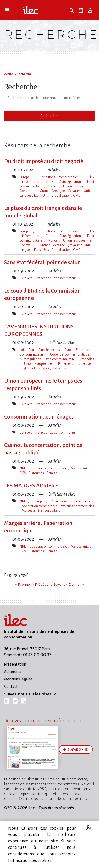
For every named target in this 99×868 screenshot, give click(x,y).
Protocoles (86, 359)
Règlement (28, 368)
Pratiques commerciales (77, 506)
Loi (22, 350)
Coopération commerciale (49, 468)
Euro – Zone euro (79, 350)
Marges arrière (82, 468)
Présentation (15, 664)
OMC (77, 195)
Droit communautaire (60, 359)
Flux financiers (50, 350)
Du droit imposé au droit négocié (44, 161)
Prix (32, 350)
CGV (23, 473)
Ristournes (37, 473)
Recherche (24, 74)
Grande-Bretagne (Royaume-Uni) (66, 191)
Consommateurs (33, 354)
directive (86, 364)
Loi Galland (53, 511)
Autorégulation (71, 182)
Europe (26, 177)
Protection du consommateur (55, 278)
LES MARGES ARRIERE (31, 486)
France (54, 186)
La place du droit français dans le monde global (43, 212)
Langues (26, 195)
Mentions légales (18, 679)
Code (50, 182)
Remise (52, 473)
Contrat (26, 191)
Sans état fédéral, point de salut (42, 262)
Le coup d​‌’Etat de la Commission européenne (42, 294)
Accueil (10, 74)
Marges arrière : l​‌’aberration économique (38, 527)
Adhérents (13, 672)
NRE (23, 468)
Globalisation (61, 195)
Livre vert (26, 278)
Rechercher (50, 116)
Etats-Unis (42, 195)
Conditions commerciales (60, 177)
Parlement (66, 364)
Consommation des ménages (39, 417)
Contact (11, 687)
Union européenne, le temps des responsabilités (43, 385)
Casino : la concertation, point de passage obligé (43, 449)
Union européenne (78, 186)
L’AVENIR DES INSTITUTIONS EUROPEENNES (39, 330)
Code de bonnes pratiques (71, 354)
